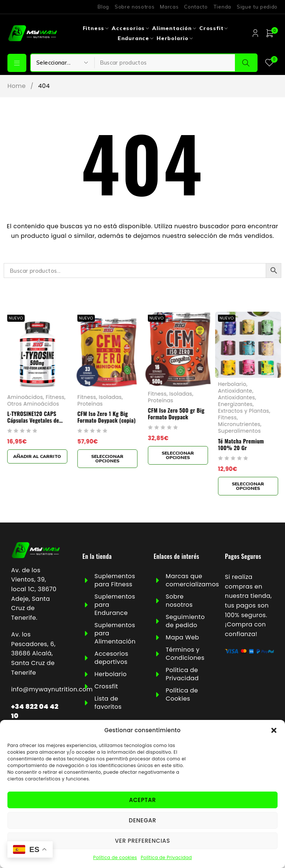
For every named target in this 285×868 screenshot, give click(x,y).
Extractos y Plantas (244, 411)
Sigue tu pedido (257, 7)
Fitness (55, 397)
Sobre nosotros (135, 7)
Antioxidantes (237, 397)
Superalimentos (240, 431)
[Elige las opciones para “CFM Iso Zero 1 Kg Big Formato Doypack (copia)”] (108, 459)
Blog (103, 7)
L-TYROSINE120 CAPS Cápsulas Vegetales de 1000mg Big (33, 420)
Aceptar (142, 800)
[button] (274, 730)
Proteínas (90, 404)
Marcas (169, 7)
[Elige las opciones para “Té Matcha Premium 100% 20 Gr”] (248, 486)
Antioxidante (235, 390)
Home (17, 86)
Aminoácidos (25, 397)
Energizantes (235, 404)
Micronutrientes (239, 424)
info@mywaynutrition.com (52, 689)
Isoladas (110, 397)
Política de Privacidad (166, 857)
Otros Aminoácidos (33, 404)
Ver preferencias (143, 841)
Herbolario (232, 384)
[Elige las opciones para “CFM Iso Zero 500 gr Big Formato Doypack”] (178, 455)
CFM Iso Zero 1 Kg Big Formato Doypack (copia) (107, 417)
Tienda (222, 7)
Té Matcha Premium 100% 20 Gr (241, 444)
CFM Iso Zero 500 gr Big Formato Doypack (176, 413)
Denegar (142, 820)
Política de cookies (115, 857)
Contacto (196, 7)
